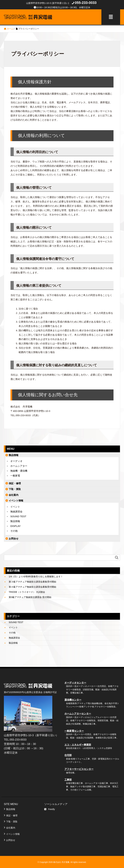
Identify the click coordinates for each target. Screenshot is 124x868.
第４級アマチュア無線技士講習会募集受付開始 (32, 586)
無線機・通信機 (19, 470)
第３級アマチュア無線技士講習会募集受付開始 (32, 581)
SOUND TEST (18, 516)
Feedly (50, 809)
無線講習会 (16, 511)
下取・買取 (15, 488)
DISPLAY (15, 525)
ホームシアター (19, 465)
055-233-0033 (86, 3)
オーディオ (16, 461)
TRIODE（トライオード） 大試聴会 (27, 592)
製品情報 (14, 454)
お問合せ (14, 538)
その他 (14, 530)
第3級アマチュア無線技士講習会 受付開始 (30, 597)
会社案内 (14, 494)
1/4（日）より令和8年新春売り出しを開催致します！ (36, 576)
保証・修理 (15, 483)
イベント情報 (16, 500)
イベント (15, 506)
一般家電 (15, 475)
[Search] (59, 557)
